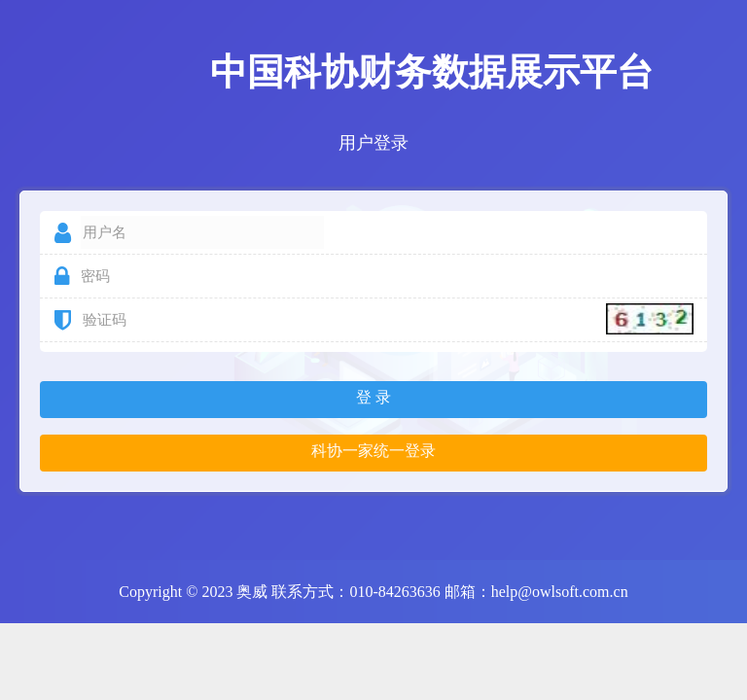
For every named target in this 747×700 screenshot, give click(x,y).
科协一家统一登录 (373, 451)
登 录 (373, 397)
